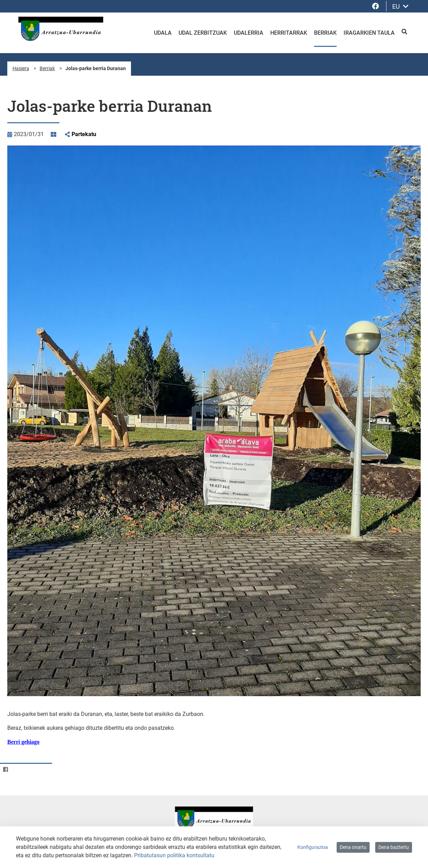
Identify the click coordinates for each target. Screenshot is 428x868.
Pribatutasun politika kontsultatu (174, 855)
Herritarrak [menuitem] (289, 33)
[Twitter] (19, 769)
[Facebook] (5, 769)
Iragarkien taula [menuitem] (369, 33)
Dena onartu (353, 847)
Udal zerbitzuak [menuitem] (203, 33)
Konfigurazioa (313, 847)
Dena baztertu (394, 847)
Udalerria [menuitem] (249, 33)
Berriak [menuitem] (325, 33)
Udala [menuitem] (163, 33)
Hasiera (21, 68)
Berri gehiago (23, 742)
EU (400, 6)
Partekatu (84, 134)
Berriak (47, 68)
